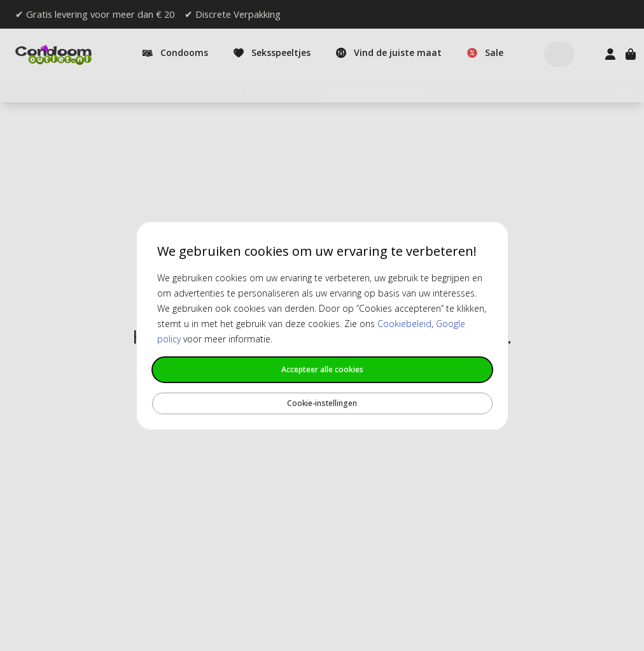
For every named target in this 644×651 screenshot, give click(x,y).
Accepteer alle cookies (322, 369)
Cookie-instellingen (322, 403)
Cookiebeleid (404, 324)
